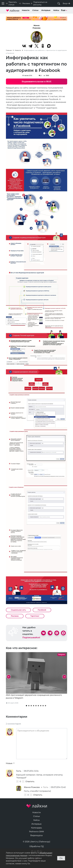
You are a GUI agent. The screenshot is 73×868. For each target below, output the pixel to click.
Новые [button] (9, 763)
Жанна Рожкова (37, 27)
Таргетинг (35, 616)
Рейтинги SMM (36, 832)
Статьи (35, 10)
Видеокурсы (37, 835)
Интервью (46, 10)
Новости (26, 10)
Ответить (30, 782)
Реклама (15, 616)
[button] (26, 706)
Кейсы (56, 10)
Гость (19, 771)
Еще (64, 10)
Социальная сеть (18, 610)
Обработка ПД (36, 846)
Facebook (42, 610)
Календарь (36, 828)
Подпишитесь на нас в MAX (37, 82)
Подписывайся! (31, 638)
